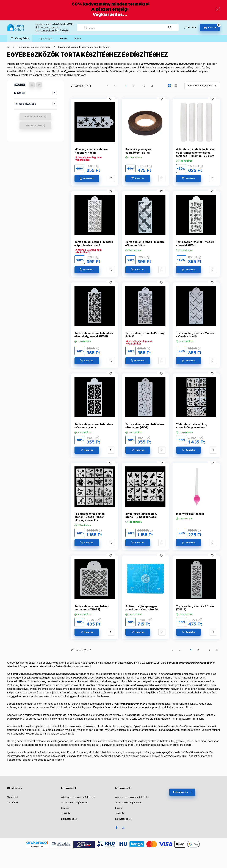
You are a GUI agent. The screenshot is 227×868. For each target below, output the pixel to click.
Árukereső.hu (37, 846)
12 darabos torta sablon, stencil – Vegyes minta (192, 426)
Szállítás (66, 813)
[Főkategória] (8, 47)
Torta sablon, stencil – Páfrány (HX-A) (145, 335)
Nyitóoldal (13, 797)
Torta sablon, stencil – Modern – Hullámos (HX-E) (145, 426)
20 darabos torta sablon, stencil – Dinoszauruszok (141, 515)
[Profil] (190, 28)
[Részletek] (87, 178)
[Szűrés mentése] (32, 85)
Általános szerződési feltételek (78, 797)
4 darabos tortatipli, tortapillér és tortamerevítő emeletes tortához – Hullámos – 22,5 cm (196, 152)
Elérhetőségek (69, 819)
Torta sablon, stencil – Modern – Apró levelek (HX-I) (94, 243)
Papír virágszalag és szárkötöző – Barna (138, 151)
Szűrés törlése (34, 125)
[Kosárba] (138, 178)
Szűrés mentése (34, 117)
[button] (20, 38)
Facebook (116, 828)
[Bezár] (218, 9)
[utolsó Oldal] (151, 86)
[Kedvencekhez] (111, 99)
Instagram (123, 828)
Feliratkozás (180, 792)
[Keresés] (170, 28)
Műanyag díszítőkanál (190, 514)
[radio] (176, 86)
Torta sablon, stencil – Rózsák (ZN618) (195, 608)
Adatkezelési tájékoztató (75, 802)
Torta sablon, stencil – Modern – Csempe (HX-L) (94, 426)
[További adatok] (111, 178)
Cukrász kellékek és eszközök (34, 47)
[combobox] (128, 28)
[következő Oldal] (144, 86)
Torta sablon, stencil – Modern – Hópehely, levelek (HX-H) (94, 335)
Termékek (13, 802)
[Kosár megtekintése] (210, 28)
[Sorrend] (202, 86)
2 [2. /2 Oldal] (133, 86)
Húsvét (64, 38)
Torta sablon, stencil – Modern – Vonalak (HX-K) (145, 243)
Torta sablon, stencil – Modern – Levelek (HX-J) (195, 243)
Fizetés (65, 808)
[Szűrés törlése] (39, 85)
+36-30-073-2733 (63, 24)
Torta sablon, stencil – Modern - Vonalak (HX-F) (195, 335)
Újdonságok (46, 38)
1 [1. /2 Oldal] (126, 86)
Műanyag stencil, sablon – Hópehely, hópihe (91, 151)
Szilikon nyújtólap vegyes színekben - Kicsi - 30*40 (142, 608)
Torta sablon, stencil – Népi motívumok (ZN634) (92, 608)
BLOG (78, 38)
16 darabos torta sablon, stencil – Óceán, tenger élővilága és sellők (90, 517)
